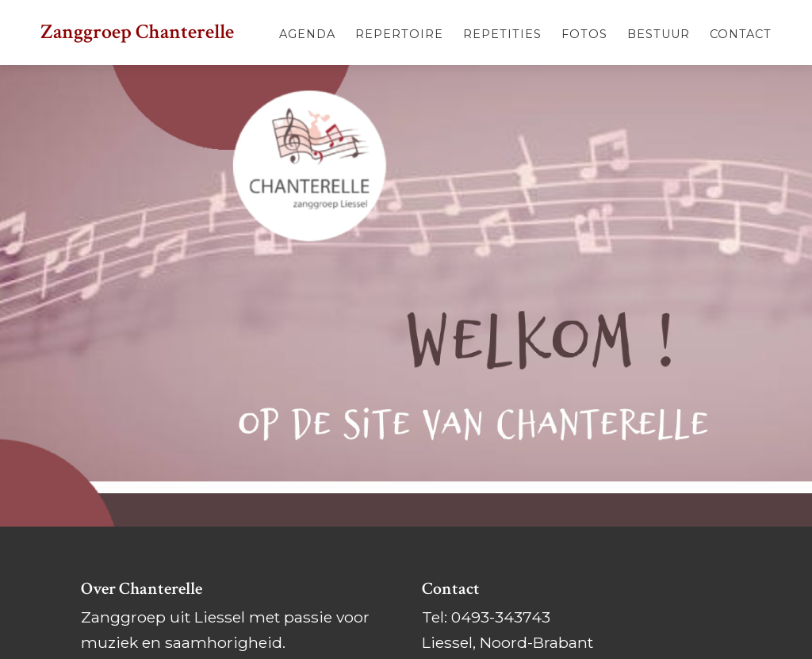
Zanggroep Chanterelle (137, 32)
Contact (741, 34)
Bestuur (659, 34)
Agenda (307, 34)
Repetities (502, 34)
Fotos (584, 34)
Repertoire (399, 34)
